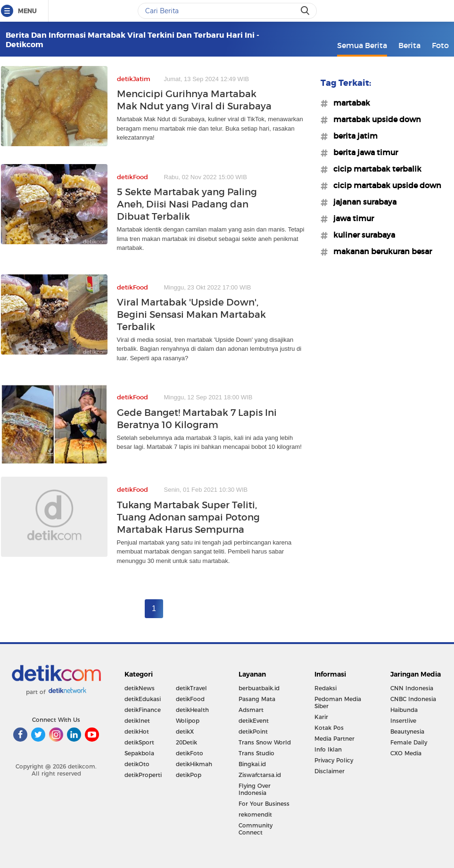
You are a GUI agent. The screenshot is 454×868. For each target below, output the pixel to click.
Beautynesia (407, 732)
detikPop (189, 775)
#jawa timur (351, 218)
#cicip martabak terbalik (375, 169)
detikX (185, 732)
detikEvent (254, 721)
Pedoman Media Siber (338, 703)
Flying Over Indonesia (255, 789)
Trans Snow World (265, 742)
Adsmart (251, 710)
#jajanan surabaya (362, 202)
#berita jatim (353, 136)
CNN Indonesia (412, 688)
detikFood (190, 699)
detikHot (137, 732)
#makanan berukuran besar (380, 251)
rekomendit (255, 814)
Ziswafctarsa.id (260, 775)
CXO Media (406, 753)
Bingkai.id (252, 764)
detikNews (140, 688)
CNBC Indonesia (413, 699)
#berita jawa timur (363, 152)
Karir (321, 717)
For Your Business (264, 804)
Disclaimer (330, 771)
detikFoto (190, 753)
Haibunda (404, 710)
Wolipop (188, 721)
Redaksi (326, 688)
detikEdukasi (143, 699)
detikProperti (143, 775)
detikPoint (253, 732)
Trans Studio (256, 753)
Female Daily (409, 742)
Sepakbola (139, 753)
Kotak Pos (329, 728)
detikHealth (192, 710)
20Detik (186, 742)
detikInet (137, 721)
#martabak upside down (374, 119)
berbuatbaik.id (259, 688)
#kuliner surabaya (361, 235)
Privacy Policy (334, 760)
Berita (409, 45)
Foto (440, 45)
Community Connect (256, 829)
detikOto (137, 764)
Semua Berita (362, 45)
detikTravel (191, 688)
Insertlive (403, 721)
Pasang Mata (257, 699)
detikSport (139, 742)
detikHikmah (194, 764)
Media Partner (334, 739)
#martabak (349, 103)
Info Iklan (328, 749)
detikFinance (143, 710)
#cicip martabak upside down (384, 185)
